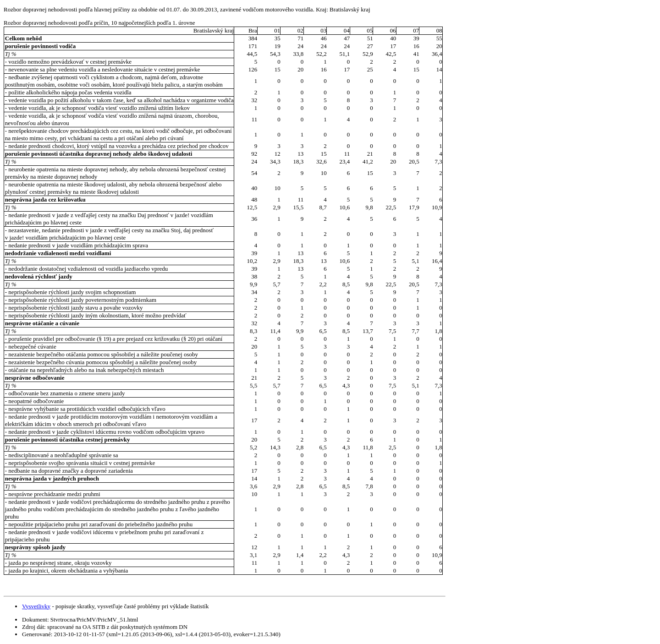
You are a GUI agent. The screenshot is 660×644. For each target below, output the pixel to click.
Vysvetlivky (36, 606)
